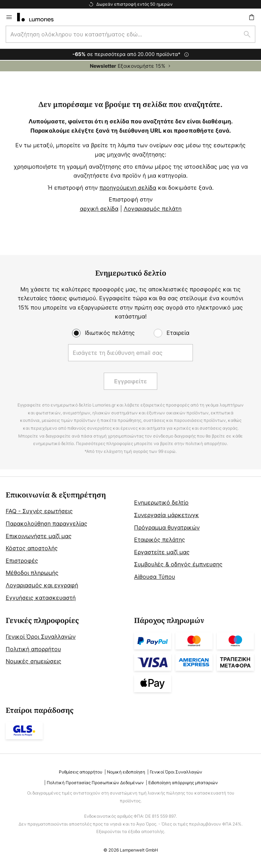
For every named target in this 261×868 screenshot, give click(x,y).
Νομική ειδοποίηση (126, 772)
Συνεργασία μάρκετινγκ (167, 515)
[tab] (66, 547)
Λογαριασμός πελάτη (153, 209)
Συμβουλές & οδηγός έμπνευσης (178, 564)
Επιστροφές (22, 561)
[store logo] (40, 17)
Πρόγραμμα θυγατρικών (167, 527)
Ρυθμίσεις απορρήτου (81, 772)
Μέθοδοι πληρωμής (32, 573)
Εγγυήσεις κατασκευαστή (41, 598)
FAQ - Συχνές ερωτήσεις (39, 511)
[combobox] (130, 34)
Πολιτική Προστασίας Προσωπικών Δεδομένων (95, 783)
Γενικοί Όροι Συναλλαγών (41, 637)
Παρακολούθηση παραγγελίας (47, 524)
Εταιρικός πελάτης (160, 540)
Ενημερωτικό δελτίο (161, 502)
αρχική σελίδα (99, 209)
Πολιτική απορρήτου (33, 649)
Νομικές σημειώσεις (34, 661)
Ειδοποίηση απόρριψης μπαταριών (183, 783)
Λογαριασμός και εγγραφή (42, 585)
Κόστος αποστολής (32, 548)
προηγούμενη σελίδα (128, 188)
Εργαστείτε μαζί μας (162, 552)
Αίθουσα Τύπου (155, 577)
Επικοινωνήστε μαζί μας (39, 536)
